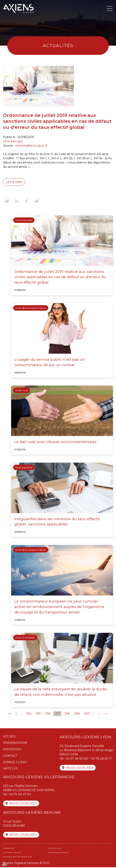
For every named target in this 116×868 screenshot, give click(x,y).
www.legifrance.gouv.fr (31, 146)
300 (87, 714)
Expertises (12, 750)
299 (77, 714)
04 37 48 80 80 (77, 759)
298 (67, 714)
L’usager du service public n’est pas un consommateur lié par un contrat (50, 363)
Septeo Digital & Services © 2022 (26, 864)
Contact (10, 756)
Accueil (10, 737)
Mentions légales (12, 853)
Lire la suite (14, 182)
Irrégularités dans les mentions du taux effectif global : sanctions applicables (57, 522)
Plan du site (55, 849)
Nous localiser (80, 768)
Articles (10, 769)
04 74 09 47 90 (20, 795)
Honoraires (9, 849)
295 (38, 714)
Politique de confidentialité (18, 858)
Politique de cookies (59, 853)
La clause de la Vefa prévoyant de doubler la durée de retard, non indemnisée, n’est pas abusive (61, 693)
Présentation (15, 743)
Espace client (15, 763)
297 (57, 714)
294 (29, 714)
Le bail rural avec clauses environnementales (55, 442)
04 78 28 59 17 (101, 759)
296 (48, 714)
